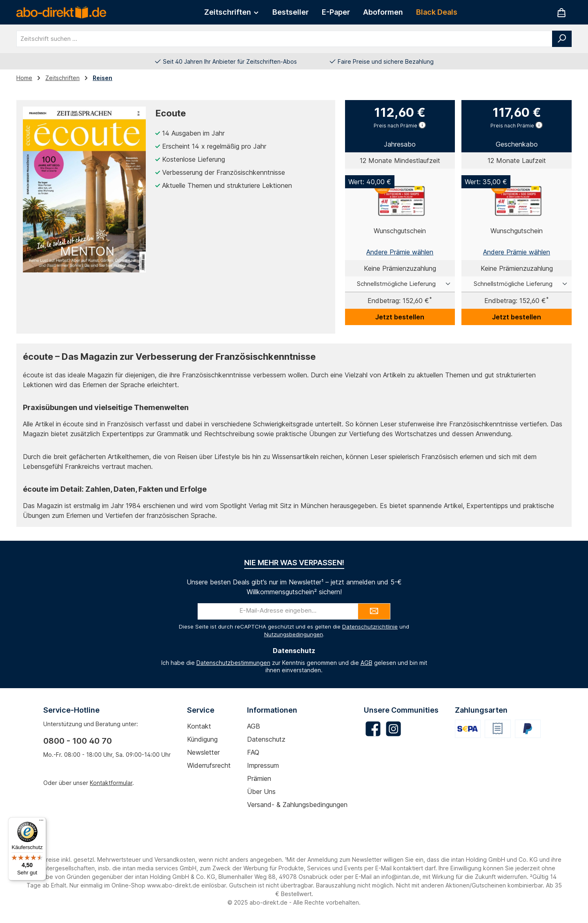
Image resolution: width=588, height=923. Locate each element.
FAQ (253, 752)
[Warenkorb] (561, 12)
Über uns (261, 791)
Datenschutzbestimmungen (233, 663)
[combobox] (284, 39)
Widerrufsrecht (209, 765)
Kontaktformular (111, 783)
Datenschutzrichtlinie (370, 626)
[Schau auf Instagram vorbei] (393, 729)
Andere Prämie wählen (400, 252)
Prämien (259, 778)
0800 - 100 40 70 (78, 741)
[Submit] (374, 611)
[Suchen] (562, 39)
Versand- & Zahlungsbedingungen (297, 805)
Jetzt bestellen (400, 317)
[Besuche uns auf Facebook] (373, 729)
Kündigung (202, 739)
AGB (366, 663)
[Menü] (41, 822)
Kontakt (199, 726)
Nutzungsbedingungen (294, 634)
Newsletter (203, 752)
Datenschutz (266, 739)
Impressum (263, 765)
